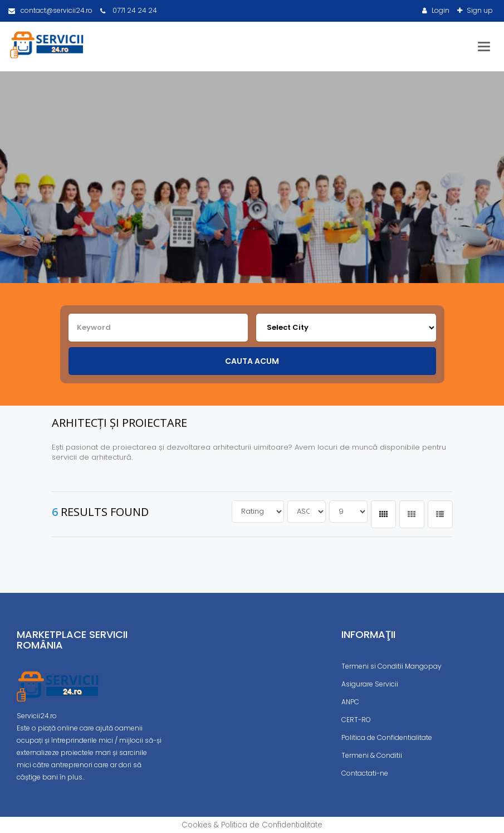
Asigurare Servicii (370, 684)
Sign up (479, 10)
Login (440, 10)
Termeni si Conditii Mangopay (392, 666)
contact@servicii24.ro (50, 10)
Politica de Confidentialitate (387, 737)
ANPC (350, 702)
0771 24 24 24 (129, 10)
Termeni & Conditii (372, 755)
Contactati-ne (365, 773)
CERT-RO (356, 720)
